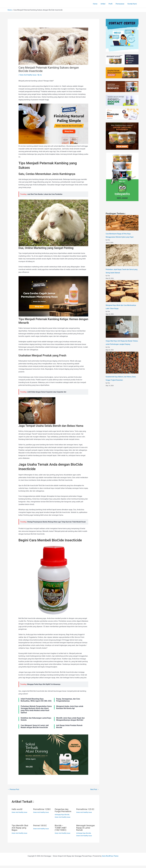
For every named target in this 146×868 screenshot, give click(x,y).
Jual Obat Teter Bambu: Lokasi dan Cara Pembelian (46, 194)
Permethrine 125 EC (84, 813)
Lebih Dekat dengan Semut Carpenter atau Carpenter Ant (48, 392)
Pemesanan (120, 4)
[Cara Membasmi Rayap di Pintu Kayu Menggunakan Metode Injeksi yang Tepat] (122, 223)
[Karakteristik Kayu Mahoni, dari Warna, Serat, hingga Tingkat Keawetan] (122, 363)
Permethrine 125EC (43, 812)
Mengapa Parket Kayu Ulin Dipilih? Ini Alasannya (45, 687)
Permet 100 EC (41, 828)
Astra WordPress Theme (110, 858)
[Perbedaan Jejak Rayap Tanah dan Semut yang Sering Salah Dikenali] (122, 255)
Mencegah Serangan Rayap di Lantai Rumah (85, 830)
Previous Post (14, 792)
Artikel (103, 4)
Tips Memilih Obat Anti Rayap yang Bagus (20, 830)
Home (95, 4)
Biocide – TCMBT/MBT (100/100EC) (61, 830)
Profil (111, 4)
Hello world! (17, 812)
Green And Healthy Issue (28, 75)
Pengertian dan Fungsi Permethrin (64, 813)
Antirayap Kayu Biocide (63, 817)
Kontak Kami (132, 4)
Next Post (94, 792)
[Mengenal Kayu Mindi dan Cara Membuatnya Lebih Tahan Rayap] (122, 291)
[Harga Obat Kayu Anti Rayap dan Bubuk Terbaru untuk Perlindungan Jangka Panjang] (122, 327)
